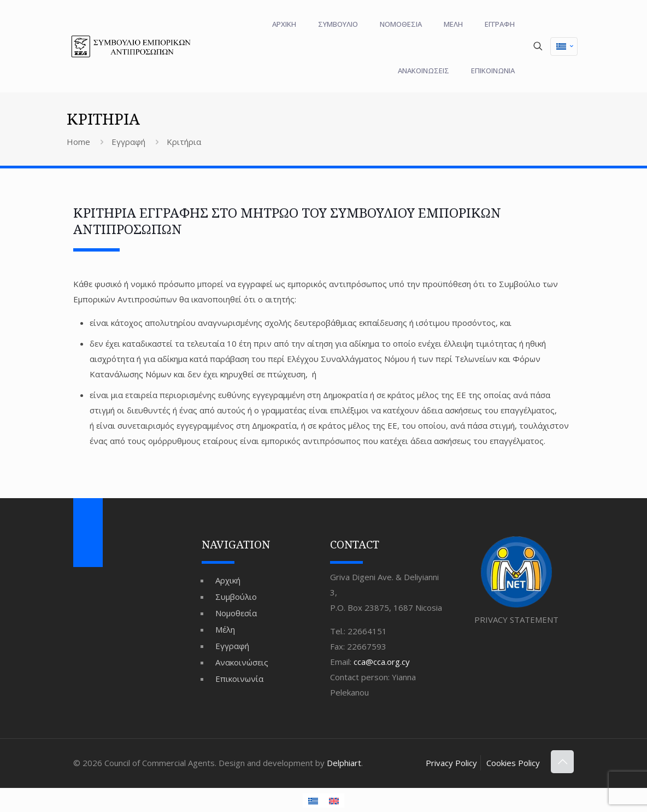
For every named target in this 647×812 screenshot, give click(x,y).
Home (78, 142)
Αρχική (228, 580)
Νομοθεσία (236, 613)
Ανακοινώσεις (242, 662)
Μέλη (225, 629)
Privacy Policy (451, 763)
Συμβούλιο (236, 597)
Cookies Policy (513, 763)
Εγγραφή (128, 142)
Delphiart (344, 763)
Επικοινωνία (239, 679)
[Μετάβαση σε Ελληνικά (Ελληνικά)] (564, 46)
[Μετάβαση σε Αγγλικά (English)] (334, 801)
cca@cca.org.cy (382, 662)
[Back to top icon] (562, 762)
